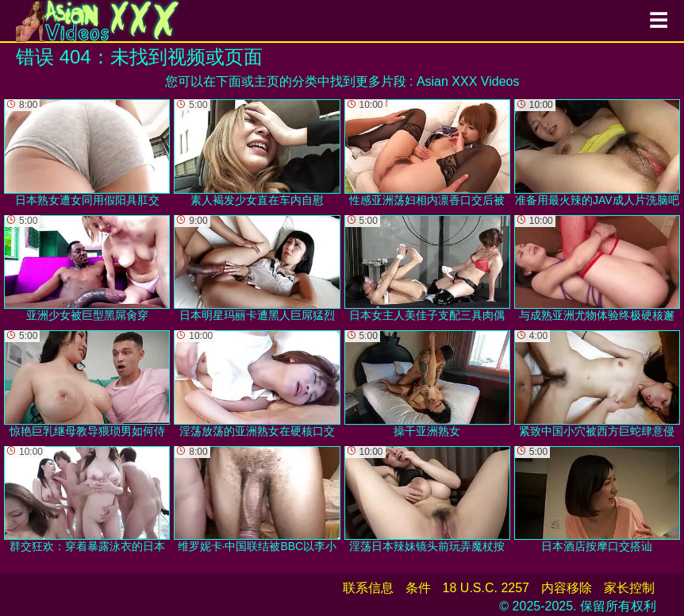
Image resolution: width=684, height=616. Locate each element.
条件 (418, 588)
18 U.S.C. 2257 (486, 588)
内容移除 (567, 588)
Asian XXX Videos (468, 81)
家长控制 (629, 588)
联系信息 (368, 588)
